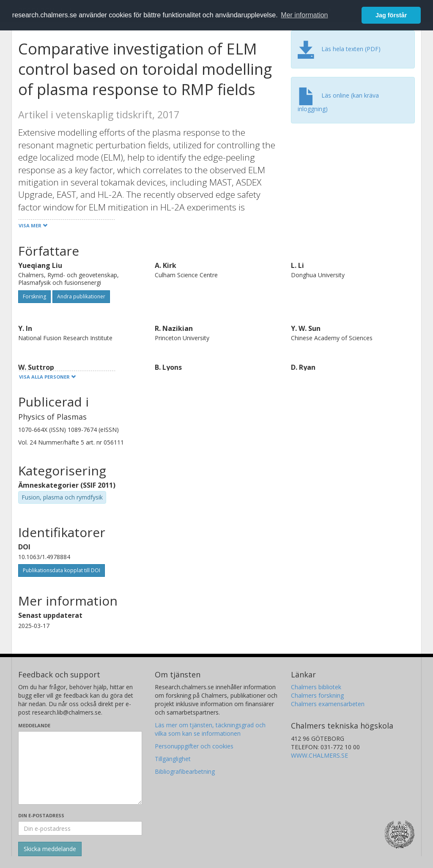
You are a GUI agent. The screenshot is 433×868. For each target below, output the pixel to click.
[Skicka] (50, 849)
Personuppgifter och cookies (194, 746)
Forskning (34, 296)
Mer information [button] (304, 15)
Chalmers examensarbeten (328, 704)
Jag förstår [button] (391, 15)
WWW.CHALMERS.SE (319, 755)
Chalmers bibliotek (316, 687)
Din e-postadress (41, 815)
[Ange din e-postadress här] (80, 828)
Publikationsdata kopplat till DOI (62, 570)
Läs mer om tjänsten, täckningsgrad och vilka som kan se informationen (210, 729)
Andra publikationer (81, 296)
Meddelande (34, 725)
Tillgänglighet (173, 759)
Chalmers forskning (317, 695)
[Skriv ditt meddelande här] (80, 768)
